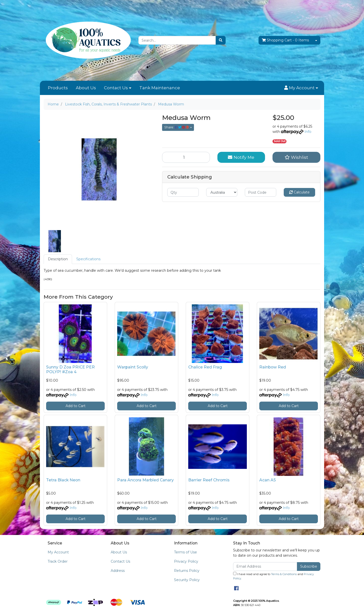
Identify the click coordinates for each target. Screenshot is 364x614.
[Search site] (221, 40)
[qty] (183, 192)
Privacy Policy (186, 561)
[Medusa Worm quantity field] (186, 157)
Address (118, 571)
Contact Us (116, 88)
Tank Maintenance (160, 88)
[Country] (222, 192)
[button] (301, 88)
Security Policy (187, 580)
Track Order (58, 561)
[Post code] (261, 192)
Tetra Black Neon (63, 480)
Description (58, 259)
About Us (86, 88)
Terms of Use (185, 552)
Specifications (88, 259)
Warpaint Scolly (133, 367)
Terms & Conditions (284, 574)
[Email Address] (265, 567)
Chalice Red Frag (205, 367)
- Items (285, 40)
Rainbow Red (273, 367)
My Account (58, 552)
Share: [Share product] (177, 127)
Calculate (299, 192)
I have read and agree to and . (273, 576)
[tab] (58, 259)
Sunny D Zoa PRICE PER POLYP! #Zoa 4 (70, 369)
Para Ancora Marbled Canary (145, 480)
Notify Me (241, 157)
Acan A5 (268, 480)
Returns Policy (187, 571)
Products (58, 88)
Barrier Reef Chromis (209, 480)
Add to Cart (76, 406)
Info (308, 132)
